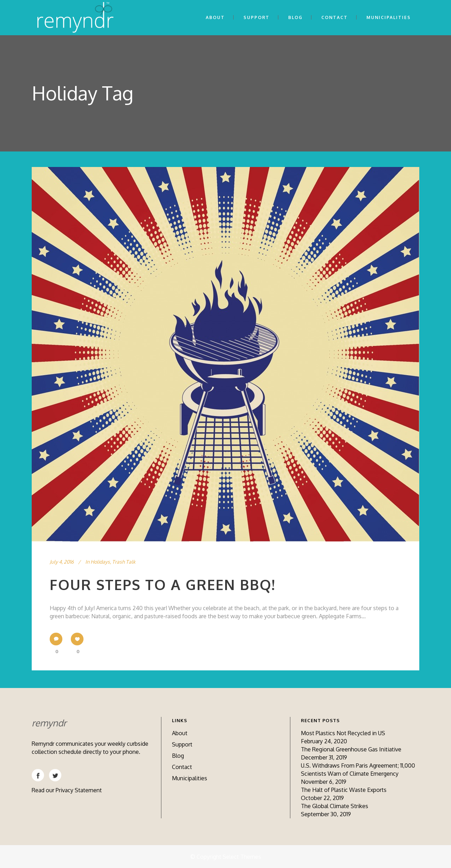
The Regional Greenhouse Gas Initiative (351, 749)
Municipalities (190, 778)
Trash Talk (124, 562)
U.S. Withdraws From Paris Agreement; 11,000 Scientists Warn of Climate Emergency (358, 770)
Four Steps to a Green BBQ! (162, 584)
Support (182, 744)
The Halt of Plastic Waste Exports (344, 790)
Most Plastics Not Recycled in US (343, 733)
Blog (178, 756)
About (180, 733)
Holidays (100, 562)
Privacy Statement (79, 790)
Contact (182, 767)
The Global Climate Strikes (335, 806)
